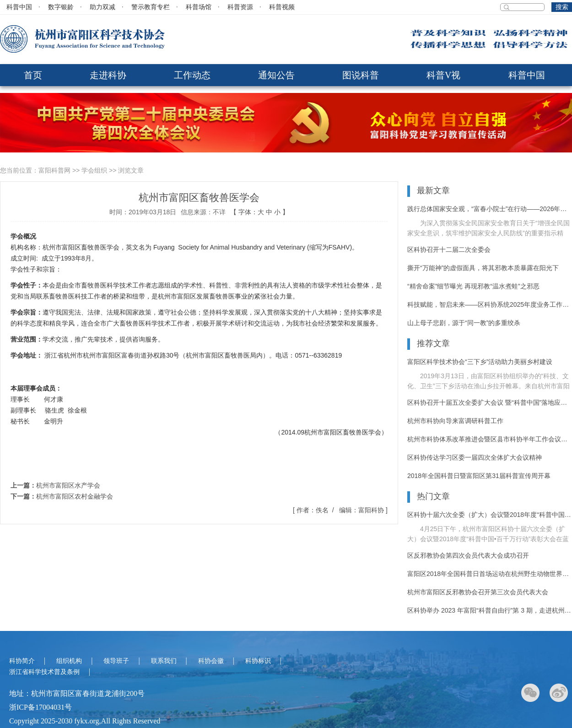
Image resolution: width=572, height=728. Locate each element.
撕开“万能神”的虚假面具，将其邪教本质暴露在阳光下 (483, 268)
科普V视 (443, 75)
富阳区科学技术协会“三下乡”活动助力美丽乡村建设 (480, 362)
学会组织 (94, 170)
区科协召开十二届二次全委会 (449, 250)
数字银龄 (61, 7)
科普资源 (240, 7)
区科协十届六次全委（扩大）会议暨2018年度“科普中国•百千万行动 (490, 515)
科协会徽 (211, 661)
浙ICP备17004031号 (40, 707)
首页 (33, 75)
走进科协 (108, 75)
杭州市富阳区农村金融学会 (75, 496)
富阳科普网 (54, 170)
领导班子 (116, 661)
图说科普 (361, 75)
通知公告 (276, 75)
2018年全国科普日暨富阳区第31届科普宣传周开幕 (479, 476)
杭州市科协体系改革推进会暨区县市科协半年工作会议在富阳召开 (490, 439)
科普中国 (19, 7)
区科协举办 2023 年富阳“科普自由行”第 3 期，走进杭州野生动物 (490, 610)
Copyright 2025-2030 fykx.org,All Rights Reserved (85, 721)
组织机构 (69, 661)
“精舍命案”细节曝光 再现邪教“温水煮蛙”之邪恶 (473, 286)
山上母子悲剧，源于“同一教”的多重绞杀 (464, 323)
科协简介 (22, 661)
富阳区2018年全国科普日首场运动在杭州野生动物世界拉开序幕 (490, 574)
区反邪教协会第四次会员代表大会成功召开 (468, 555)
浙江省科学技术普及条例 (44, 672)
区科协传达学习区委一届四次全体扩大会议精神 (475, 457)
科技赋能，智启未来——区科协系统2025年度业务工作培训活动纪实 (490, 304)
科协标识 (258, 661)
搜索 (562, 7)
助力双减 (103, 7)
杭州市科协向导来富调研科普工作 (455, 421)
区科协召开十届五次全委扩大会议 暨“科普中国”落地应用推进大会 (490, 402)
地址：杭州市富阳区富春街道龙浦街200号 (77, 693)
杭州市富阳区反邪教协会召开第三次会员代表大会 (478, 592)
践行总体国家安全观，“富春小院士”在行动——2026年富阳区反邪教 (490, 209)
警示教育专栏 (151, 7)
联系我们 (164, 661)
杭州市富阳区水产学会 (68, 485)
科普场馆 (199, 7)
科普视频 (282, 7)
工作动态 (192, 75)
